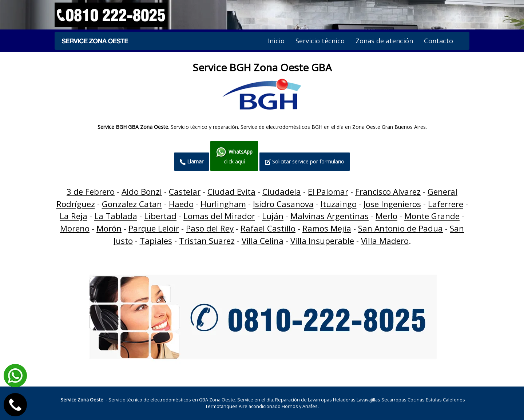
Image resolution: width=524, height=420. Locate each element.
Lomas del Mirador (219, 216)
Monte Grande (432, 216)
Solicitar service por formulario (305, 161)
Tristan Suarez (207, 241)
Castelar (185, 192)
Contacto (438, 41)
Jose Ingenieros (392, 204)
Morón (109, 228)
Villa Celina (263, 241)
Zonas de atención (384, 41)
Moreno (75, 228)
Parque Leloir (154, 228)
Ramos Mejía (327, 228)
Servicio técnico (320, 41)
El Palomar (328, 192)
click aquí (234, 156)
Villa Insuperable (322, 241)
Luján (273, 216)
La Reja (74, 216)
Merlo (386, 216)
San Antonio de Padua (400, 228)
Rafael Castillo (268, 228)
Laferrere (446, 204)
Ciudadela (282, 192)
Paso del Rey (210, 228)
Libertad (160, 216)
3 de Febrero (91, 192)
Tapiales (156, 241)
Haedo (181, 204)
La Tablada (116, 216)
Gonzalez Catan (132, 204)
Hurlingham (223, 204)
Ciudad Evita (231, 192)
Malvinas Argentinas (330, 216)
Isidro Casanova (283, 204)
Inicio (276, 41)
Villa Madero (385, 241)
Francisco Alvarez (388, 192)
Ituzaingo (339, 204)
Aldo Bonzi (142, 192)
